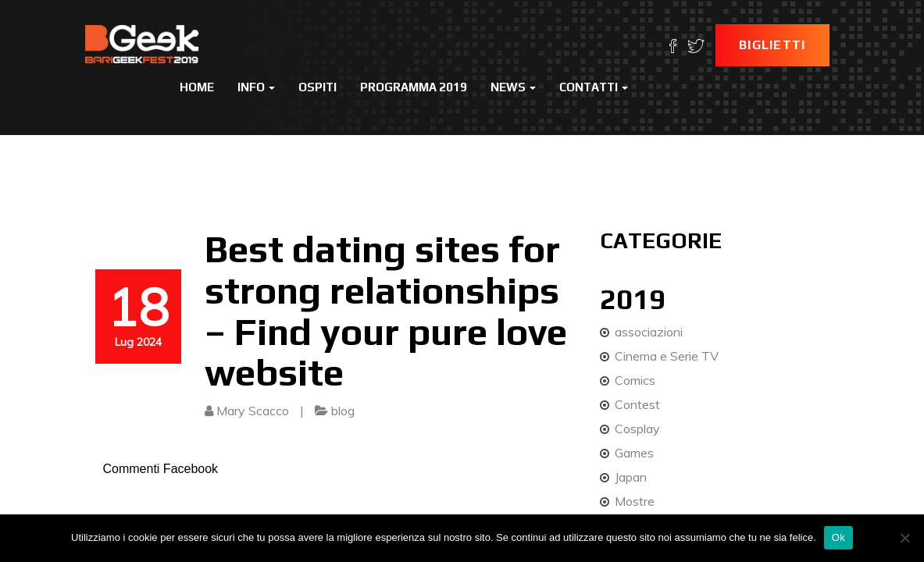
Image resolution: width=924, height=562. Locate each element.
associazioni (649, 332)
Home (197, 87)
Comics (635, 380)
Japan (631, 477)
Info (256, 87)
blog (343, 411)
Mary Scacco (253, 411)
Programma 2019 (414, 87)
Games (634, 453)
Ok (838, 537)
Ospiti (318, 87)
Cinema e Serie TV (667, 356)
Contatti (594, 87)
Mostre (635, 501)
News (513, 87)
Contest (637, 404)
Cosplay (637, 429)
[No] (904, 538)
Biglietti (772, 45)
